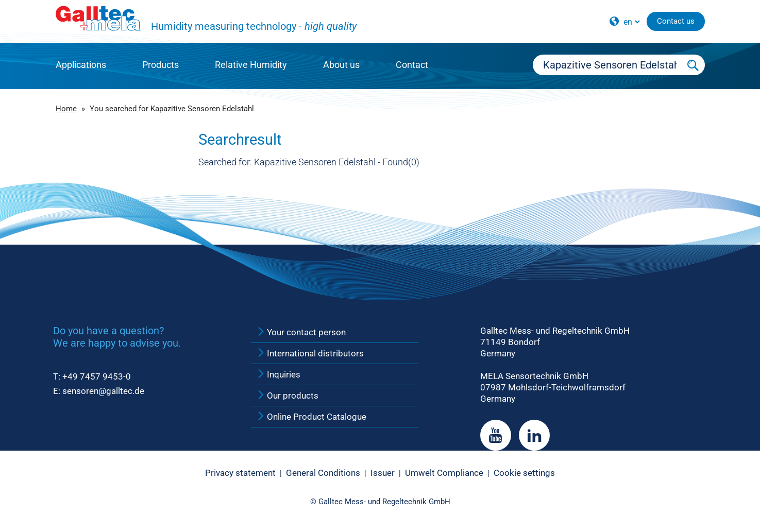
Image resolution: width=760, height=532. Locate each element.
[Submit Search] (693, 65)
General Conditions (323, 473)
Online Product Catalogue (311, 417)
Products (161, 65)
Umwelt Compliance (444, 473)
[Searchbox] (607, 65)
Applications (81, 65)
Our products (287, 396)
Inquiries (278, 374)
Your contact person (301, 332)
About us (341, 65)
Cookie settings (524, 473)
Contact (412, 65)
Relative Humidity (251, 65)
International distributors (310, 353)
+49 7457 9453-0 (97, 376)
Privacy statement (240, 473)
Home (66, 109)
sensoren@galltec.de (103, 391)
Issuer (383, 473)
